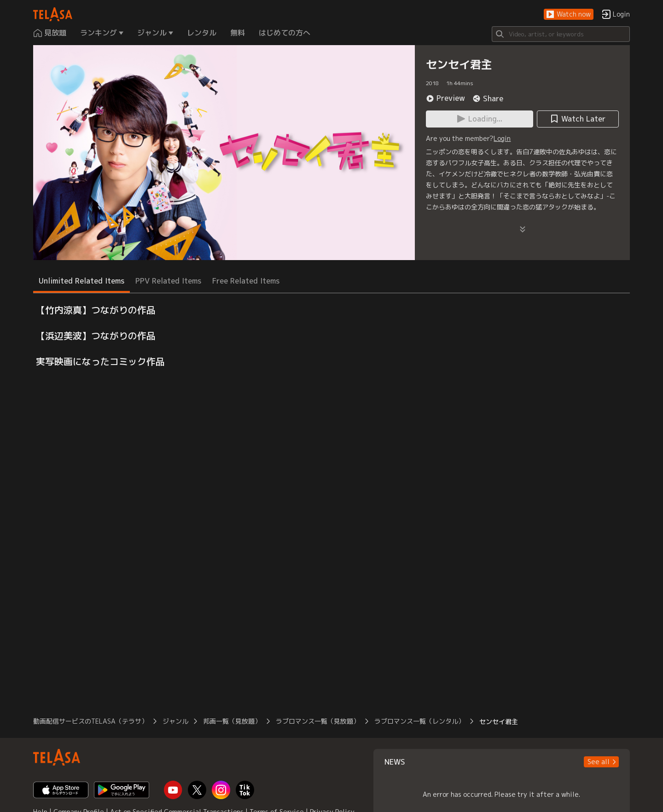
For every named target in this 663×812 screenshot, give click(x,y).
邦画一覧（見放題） (232, 721)
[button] (569, 14)
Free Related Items (246, 281)
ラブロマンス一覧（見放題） (318, 721)
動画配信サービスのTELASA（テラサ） (90, 721)
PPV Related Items (168, 281)
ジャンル (175, 721)
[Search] (561, 34)
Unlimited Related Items (81, 281)
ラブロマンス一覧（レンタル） (419, 721)
